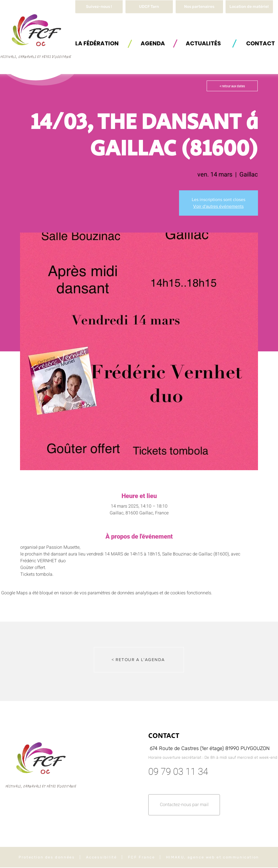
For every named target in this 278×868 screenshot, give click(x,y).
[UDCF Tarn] (149, 7)
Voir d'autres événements (218, 206)
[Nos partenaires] (199, 7)
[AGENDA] (153, 43)
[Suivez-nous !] (99, 7)
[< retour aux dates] (232, 86)
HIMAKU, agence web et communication (213, 857)
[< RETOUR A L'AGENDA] (139, 660)
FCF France (142, 857)
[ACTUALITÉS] (203, 43)
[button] (249, 7)
